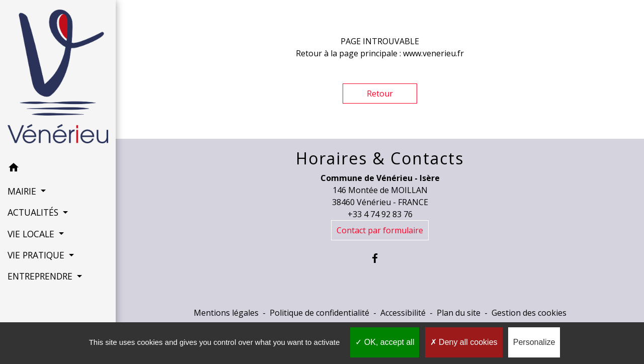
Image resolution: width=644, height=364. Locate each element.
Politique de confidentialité (319, 313)
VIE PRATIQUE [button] (37, 255)
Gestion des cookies (529, 313)
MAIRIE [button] (23, 191)
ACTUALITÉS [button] (34, 212)
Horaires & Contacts (380, 158)
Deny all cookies (464, 342)
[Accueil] (58, 78)
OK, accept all (385, 342)
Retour (380, 94)
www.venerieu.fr (433, 53)
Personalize (534, 342)
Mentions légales (226, 313)
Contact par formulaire (380, 230)
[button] (58, 169)
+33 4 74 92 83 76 (380, 214)
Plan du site (459, 313)
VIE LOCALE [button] (32, 234)
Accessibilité (403, 313)
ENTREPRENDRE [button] (41, 276)
